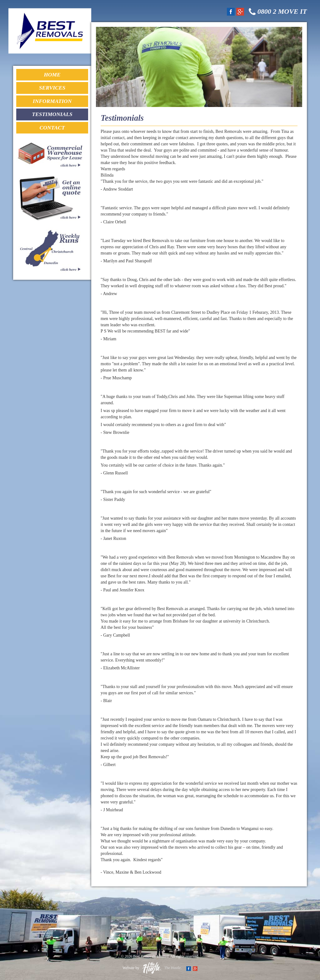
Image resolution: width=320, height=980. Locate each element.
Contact (52, 129)
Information (52, 102)
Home (52, 75)
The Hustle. (162, 968)
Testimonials (52, 115)
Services (52, 88)
